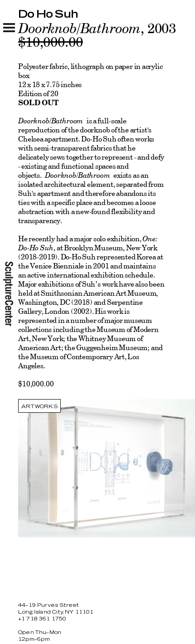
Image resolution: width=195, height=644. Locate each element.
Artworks (39, 407)
